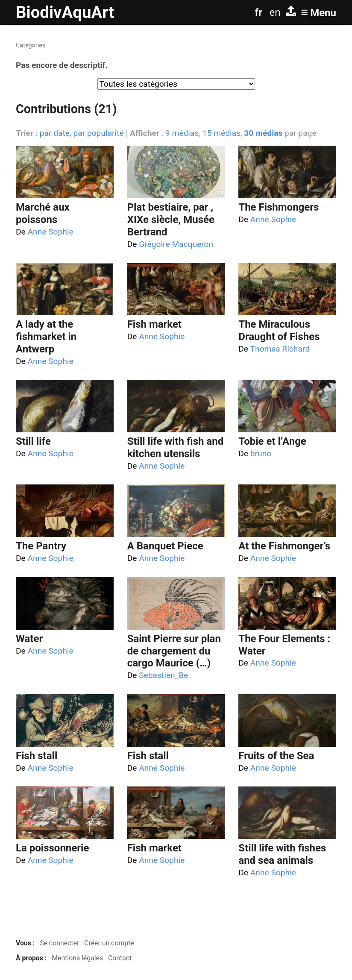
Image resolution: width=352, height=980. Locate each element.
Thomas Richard (280, 349)
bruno (261, 453)
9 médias (182, 133)
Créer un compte (109, 943)
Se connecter (59, 943)
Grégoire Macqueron (176, 244)
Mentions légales (77, 958)
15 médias (221, 133)
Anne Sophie (51, 232)
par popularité (98, 133)
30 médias (264, 133)
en (275, 12)
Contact (120, 958)
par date (55, 133)
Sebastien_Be (163, 675)
